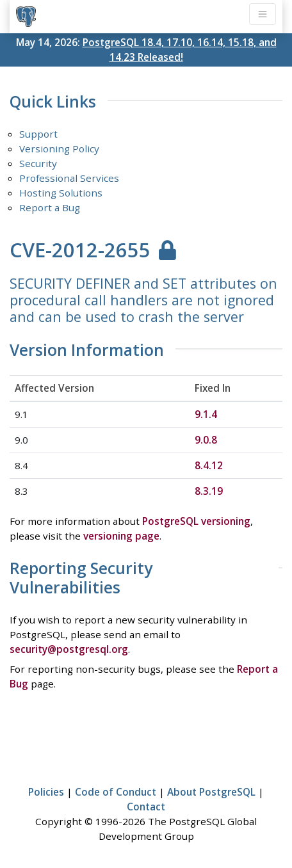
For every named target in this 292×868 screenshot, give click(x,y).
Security (38, 163)
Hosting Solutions (61, 193)
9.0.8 (206, 440)
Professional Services (69, 178)
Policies (46, 792)
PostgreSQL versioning (196, 521)
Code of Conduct (116, 792)
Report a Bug (50, 207)
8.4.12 (209, 465)
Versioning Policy (59, 149)
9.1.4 (206, 414)
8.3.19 (209, 491)
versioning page (121, 536)
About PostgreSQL (211, 792)
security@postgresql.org (69, 649)
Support (38, 134)
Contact (146, 807)
